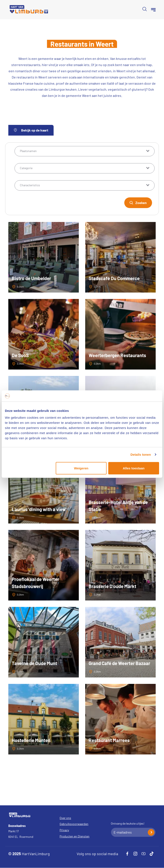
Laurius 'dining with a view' (39, 509)
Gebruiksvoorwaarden (74, 824)
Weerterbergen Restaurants (117, 355)
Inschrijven (151, 832)
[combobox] (85, 151)
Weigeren (81, 468)
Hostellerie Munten (31, 740)
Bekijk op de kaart (31, 130)
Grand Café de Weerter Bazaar (119, 663)
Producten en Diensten (75, 836)
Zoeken (141, 203)
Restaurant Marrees (109, 740)
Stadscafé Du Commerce (114, 278)
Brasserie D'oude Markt (112, 586)
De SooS (20, 355)
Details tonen (141, 455)
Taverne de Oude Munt (34, 663)
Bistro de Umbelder (31, 278)
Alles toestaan (134, 468)
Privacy (64, 830)
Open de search (145, 9)
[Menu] (153, 10)
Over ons (65, 818)
